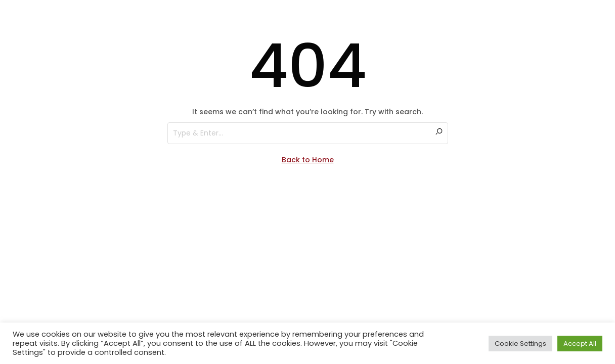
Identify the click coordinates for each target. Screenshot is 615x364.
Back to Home (308, 160)
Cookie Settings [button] (520, 344)
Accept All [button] (580, 344)
